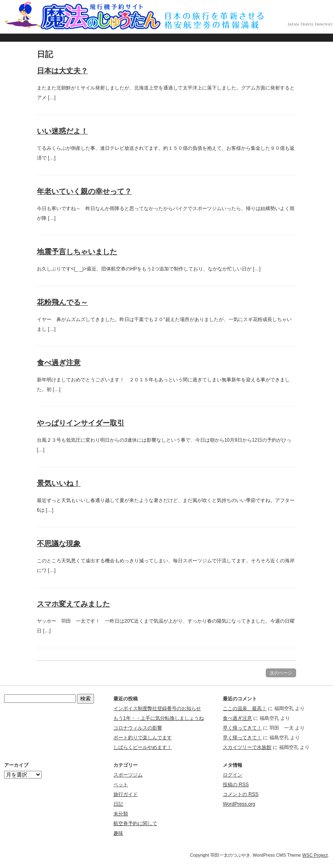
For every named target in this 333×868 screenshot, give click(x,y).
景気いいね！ (59, 483)
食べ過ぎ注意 (59, 363)
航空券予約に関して (135, 823)
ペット (121, 785)
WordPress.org (239, 804)
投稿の (236, 785)
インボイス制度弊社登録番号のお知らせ (157, 708)
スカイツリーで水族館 (247, 747)
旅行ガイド (126, 794)
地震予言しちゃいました (77, 252)
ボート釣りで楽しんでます (143, 738)
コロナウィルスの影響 (138, 728)
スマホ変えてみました (73, 604)
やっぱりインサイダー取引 (81, 423)
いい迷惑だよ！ (62, 131)
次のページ (281, 673)
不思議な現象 (59, 544)
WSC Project (315, 855)
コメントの (241, 794)
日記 (118, 804)
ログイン (233, 775)
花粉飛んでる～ (62, 302)
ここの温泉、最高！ (245, 708)
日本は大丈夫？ (62, 71)
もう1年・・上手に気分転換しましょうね (159, 718)
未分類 (121, 814)
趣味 (118, 833)
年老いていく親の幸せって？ (84, 191)
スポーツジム (128, 775)
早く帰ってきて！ (242, 728)
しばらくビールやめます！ (143, 747)
